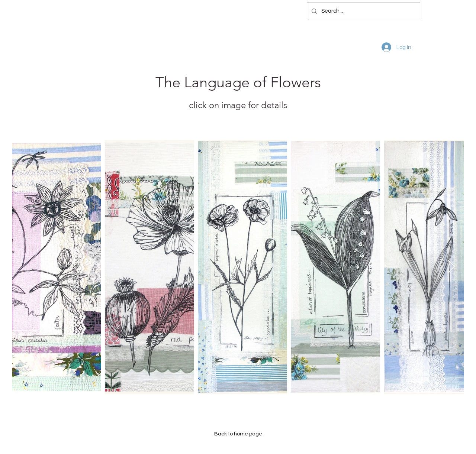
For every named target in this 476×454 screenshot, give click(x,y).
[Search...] (363, 11)
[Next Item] (451, 267)
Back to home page (238, 434)
